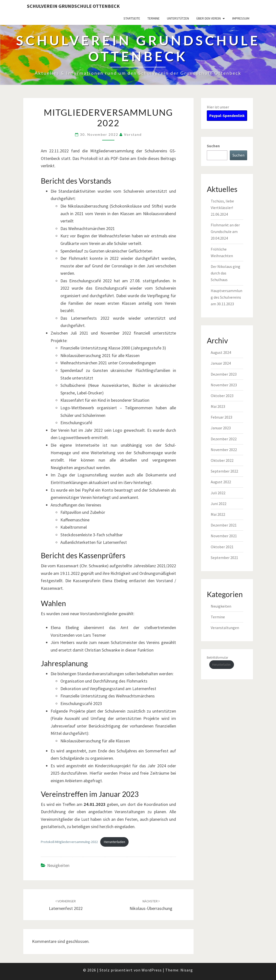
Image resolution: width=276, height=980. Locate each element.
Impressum (241, 18)
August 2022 (221, 482)
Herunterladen (115, 842)
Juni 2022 (219, 504)
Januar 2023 (221, 428)
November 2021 (224, 536)
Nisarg (187, 970)
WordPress (152, 970)
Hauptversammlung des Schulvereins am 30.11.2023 (226, 297)
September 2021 (224, 558)
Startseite (132, 18)
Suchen (213, 146)
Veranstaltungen (225, 628)
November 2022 (224, 450)
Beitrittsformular (217, 657)
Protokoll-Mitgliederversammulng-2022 (69, 842)
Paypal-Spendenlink (227, 116)
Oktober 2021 (222, 547)
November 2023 (224, 385)
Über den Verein (209, 18)
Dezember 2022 (224, 439)
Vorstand (133, 134)
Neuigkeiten (58, 865)
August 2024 (221, 352)
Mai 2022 (218, 514)
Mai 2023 (218, 406)
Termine (154, 18)
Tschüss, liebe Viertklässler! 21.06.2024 (222, 208)
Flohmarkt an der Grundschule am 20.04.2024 (225, 232)
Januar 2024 (221, 363)
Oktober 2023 (222, 396)
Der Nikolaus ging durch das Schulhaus (226, 273)
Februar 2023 (221, 417)
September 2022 (224, 471)
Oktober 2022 (222, 460)
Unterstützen (178, 18)
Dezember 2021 (224, 525)
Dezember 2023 (224, 374)
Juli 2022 (218, 493)
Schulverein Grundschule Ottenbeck (73, 6)
